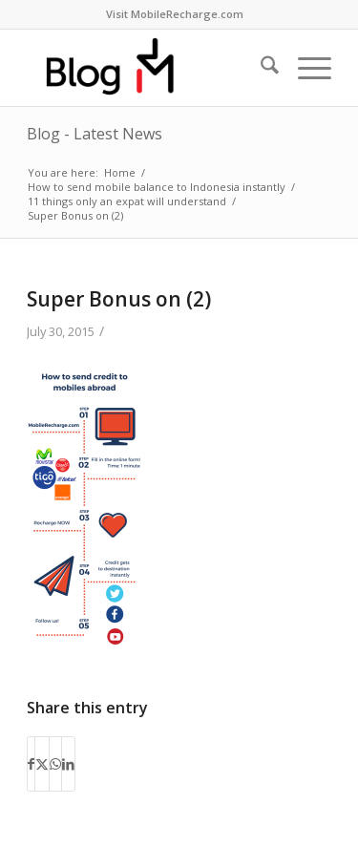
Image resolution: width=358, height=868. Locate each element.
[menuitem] (175, 14)
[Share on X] (42, 764)
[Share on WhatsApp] (55, 764)
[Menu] (305, 68)
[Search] (260, 68)
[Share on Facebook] (31, 764)
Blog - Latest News (95, 134)
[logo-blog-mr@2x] (148, 68)
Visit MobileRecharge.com (175, 14)
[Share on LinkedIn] (68, 764)
